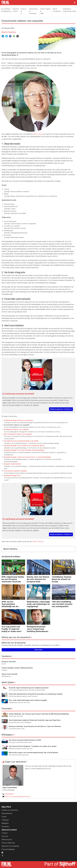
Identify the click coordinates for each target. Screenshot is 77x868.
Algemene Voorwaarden (10, 846)
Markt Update (8, 682)
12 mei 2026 (6, 623)
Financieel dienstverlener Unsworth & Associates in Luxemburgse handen (36, 694)
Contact (4, 833)
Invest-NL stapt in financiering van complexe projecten (29, 688)
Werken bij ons (7, 840)
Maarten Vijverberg (9, 32)
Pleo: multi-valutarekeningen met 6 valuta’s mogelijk (28, 700)
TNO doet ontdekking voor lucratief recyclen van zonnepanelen (62, 604)
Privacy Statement (8, 843)
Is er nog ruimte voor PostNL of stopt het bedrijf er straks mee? (12, 629)
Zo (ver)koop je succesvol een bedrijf (18, 394)
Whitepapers (7, 735)
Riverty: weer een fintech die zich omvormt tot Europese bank (38, 579)
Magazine (5, 823)
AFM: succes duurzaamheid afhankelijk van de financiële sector (10, 604)
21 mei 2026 (6, 598)
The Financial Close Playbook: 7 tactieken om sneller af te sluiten (33, 746)
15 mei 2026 (56, 598)
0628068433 (9, 794)
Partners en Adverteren (10, 810)
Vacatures (6, 656)
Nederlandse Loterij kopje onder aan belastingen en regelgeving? (38, 604)
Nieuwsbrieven (7, 813)
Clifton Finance (38, 134)
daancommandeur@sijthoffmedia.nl (17, 797)
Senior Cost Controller (10, 674)
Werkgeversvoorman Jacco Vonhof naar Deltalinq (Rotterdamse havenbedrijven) (37, 629)
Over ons (5, 836)
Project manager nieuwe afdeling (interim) (17, 668)
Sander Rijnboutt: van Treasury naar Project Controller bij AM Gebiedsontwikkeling (39, 714)
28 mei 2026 (6, 573)
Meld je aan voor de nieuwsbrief (16, 637)
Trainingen (5, 820)
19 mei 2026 (31, 598)
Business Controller (9, 662)
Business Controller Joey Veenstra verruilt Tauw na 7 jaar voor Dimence (35, 726)
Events (4, 817)
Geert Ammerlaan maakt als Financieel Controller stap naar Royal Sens (35, 720)
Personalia (6, 709)
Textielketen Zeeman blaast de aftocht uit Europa (62, 579)
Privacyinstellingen (8, 849)
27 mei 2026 (31, 573)
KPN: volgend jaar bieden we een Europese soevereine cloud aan (13, 579)
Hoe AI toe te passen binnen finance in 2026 (25, 740)
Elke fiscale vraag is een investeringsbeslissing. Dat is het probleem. (34, 753)
